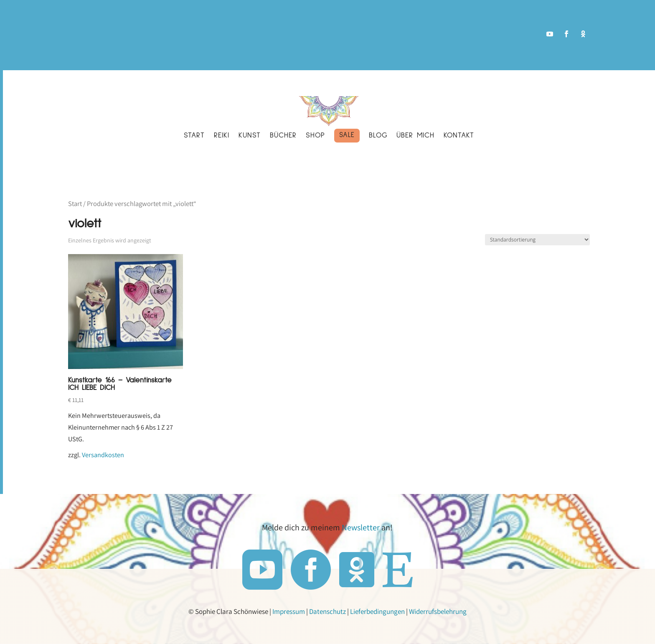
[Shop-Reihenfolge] (537, 240)
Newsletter (362, 527)
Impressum (290, 611)
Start (75, 204)
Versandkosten (103, 455)
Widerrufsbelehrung (439, 611)
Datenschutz (329, 611)
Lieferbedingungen (379, 611)
